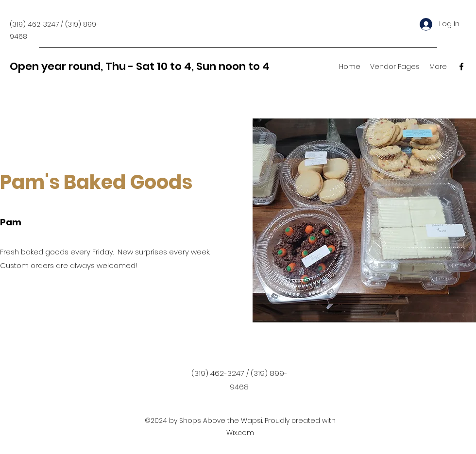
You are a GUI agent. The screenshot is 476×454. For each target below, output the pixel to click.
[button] (395, 67)
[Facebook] (461, 67)
